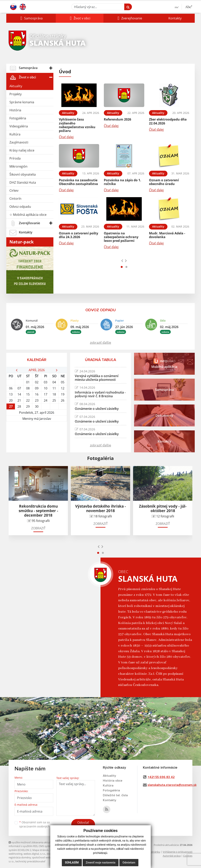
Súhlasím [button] (72, 863)
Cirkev (14, 190)
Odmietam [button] (129, 863)
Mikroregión (18, 166)
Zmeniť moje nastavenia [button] (101, 863)
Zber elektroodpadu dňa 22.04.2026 (168, 121)
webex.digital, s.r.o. (35, 854)
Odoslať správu (83, 825)
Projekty (16, 94)
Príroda (15, 158)
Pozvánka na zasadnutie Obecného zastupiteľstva (78, 182)
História (15, 110)
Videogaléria (19, 126)
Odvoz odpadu (20, 207)
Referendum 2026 (117, 119)
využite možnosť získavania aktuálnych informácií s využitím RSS (33, 844)
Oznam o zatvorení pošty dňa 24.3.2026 (79, 235)
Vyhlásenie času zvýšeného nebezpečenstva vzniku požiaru (77, 125)
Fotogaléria (18, 118)
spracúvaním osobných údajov (39, 826)
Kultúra (15, 134)
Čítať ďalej (66, 137)
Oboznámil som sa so (39, 824)
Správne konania (22, 102)
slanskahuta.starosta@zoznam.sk (172, 785)
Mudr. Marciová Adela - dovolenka (167, 235)
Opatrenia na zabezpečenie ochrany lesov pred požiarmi (121, 237)
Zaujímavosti (19, 142)
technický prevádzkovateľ (30, 861)
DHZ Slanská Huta (23, 182)
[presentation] (122, 260)
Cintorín (15, 199)
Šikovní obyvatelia (23, 174)
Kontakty (175, 18)
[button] (31, 18)
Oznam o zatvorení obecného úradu (164, 182)
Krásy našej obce (22, 150)
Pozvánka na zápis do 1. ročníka (122, 182)
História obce (113, 781)
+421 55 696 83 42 (161, 777)
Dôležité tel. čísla (115, 795)
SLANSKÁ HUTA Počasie (37, 436)
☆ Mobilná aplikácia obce (28, 215)
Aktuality (16, 86)
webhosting (16, 854)
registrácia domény (20, 857)
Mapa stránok (41, 850)
